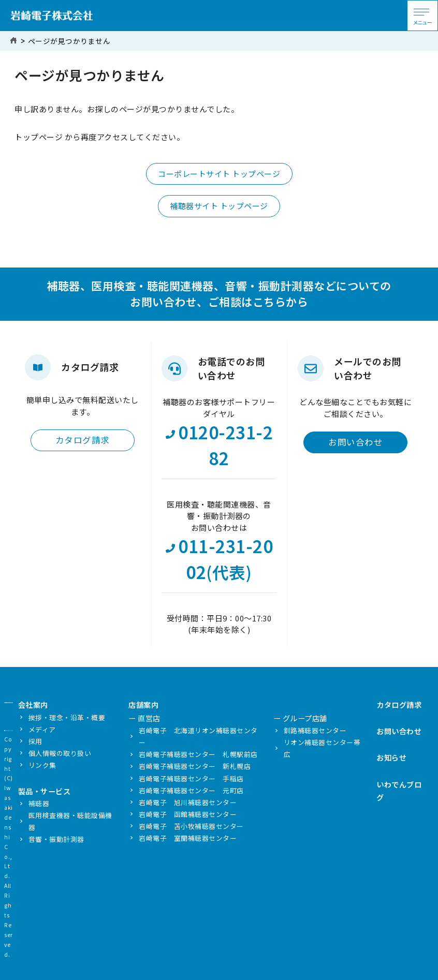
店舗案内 (143, 704)
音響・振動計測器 (56, 839)
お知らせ (391, 757)
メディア (42, 729)
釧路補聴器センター (315, 730)
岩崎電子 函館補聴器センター (188, 814)
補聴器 (39, 803)
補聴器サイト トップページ (219, 206)
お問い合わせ (355, 442)
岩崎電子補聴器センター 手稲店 (191, 778)
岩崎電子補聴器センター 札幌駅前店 (198, 754)
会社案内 (33, 704)
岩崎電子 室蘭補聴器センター (188, 838)
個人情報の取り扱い (60, 753)
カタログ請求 (83, 440)
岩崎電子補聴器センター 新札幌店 (195, 766)
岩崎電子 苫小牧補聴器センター (191, 826)
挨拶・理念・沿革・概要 (67, 717)
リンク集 (42, 765)
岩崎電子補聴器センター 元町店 (191, 790)
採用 (35, 741)
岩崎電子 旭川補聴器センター (188, 802)
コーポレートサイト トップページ (219, 174)
